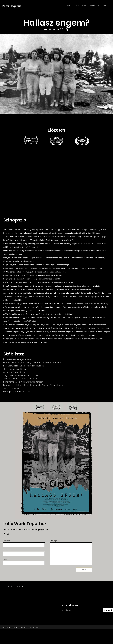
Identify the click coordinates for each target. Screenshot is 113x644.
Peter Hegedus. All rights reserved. (25, 627)
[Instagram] (8, 534)
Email (5, 559)
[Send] (84, 570)
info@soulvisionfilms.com (13, 586)
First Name (7, 541)
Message (54, 541)
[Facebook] (4, 534)
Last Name (7, 550)
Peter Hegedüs (12, 6)
